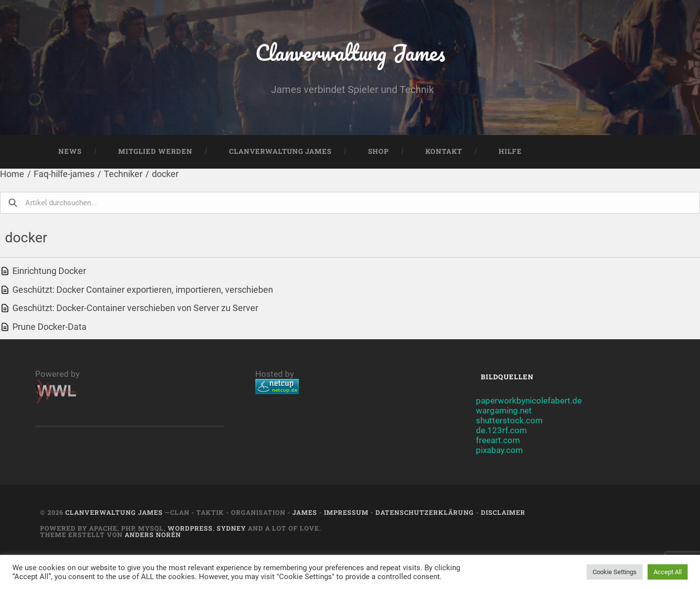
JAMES (305, 512)
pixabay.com (499, 450)
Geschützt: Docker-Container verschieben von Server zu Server (135, 308)
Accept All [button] (668, 572)
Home (12, 174)
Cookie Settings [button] (615, 572)
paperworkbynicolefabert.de (529, 401)
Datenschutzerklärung (425, 512)
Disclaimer (503, 512)
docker (165, 174)
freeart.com (498, 440)
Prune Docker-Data (49, 327)
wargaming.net (504, 410)
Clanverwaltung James (350, 52)
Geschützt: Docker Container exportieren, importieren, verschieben (143, 290)
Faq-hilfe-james (64, 174)
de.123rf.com (501, 430)
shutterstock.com (509, 420)
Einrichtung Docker (49, 271)
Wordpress (190, 528)
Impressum (346, 512)
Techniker (123, 174)
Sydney (231, 528)
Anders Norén (153, 535)
